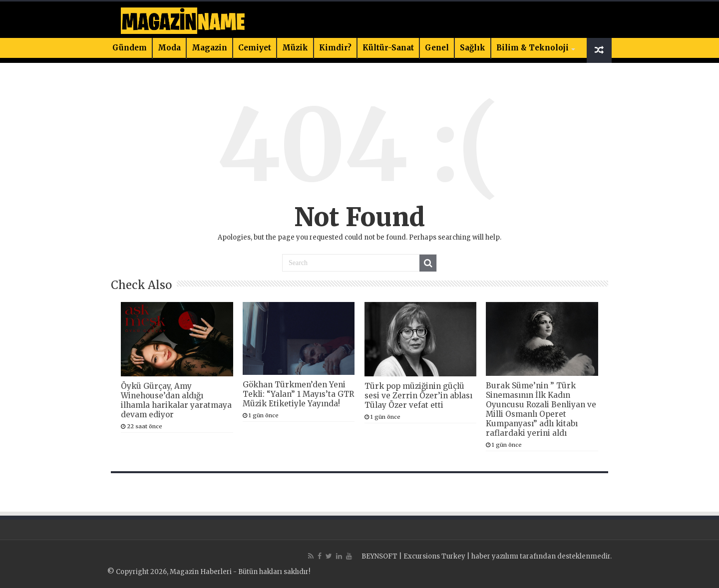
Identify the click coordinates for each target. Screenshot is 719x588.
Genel (437, 48)
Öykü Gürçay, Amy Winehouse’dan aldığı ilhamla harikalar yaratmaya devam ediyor (176, 400)
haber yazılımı (495, 556)
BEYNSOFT (379, 556)
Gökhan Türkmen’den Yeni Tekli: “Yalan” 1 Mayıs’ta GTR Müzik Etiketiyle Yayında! (298, 394)
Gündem (130, 48)
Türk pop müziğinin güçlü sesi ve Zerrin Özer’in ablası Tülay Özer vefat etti (418, 396)
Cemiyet (255, 48)
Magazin (209, 48)
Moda (169, 48)
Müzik (295, 48)
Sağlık (473, 48)
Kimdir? (335, 48)
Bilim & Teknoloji (533, 48)
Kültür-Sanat (388, 48)
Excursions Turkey (434, 556)
